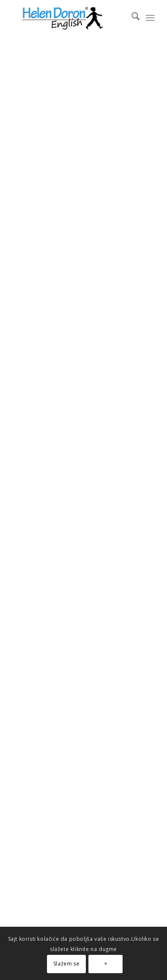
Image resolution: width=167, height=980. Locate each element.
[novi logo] (69, 17)
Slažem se (66, 964)
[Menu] (150, 17)
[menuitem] (131, 17)
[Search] (131, 17)
